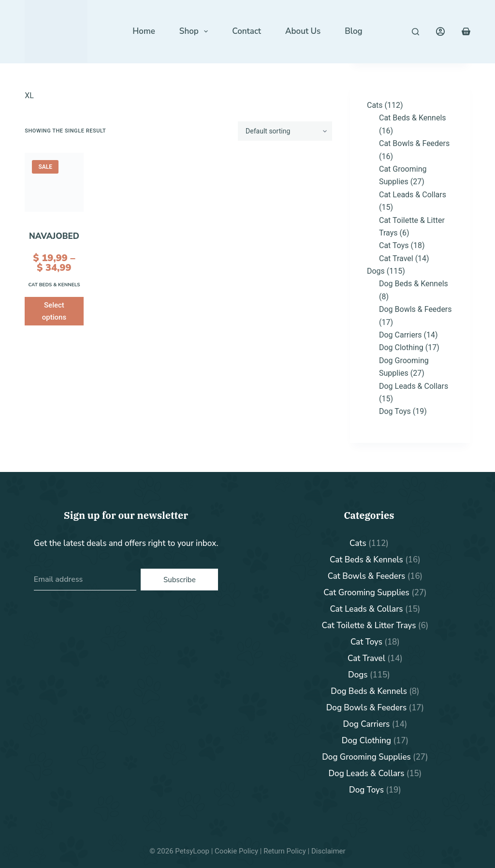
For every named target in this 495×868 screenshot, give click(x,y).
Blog (353, 31)
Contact (247, 31)
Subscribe (180, 580)
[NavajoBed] (54, 182)
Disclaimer (328, 851)
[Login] (440, 31)
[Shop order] (285, 131)
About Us (303, 31)
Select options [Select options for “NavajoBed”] (54, 311)
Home (144, 31)
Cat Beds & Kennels (54, 285)
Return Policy (285, 851)
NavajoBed (54, 236)
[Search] (415, 32)
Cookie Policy (236, 851)
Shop (196, 31)
